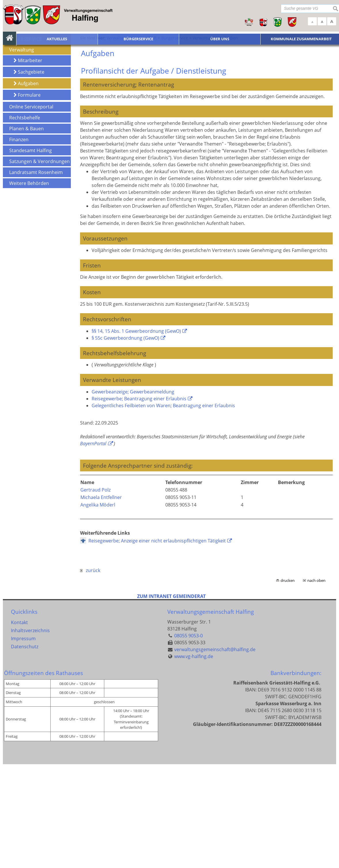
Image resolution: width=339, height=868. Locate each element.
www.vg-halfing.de (194, 760)
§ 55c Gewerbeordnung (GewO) (125, 442)
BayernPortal (93, 547)
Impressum (23, 742)
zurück (90, 674)
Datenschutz (25, 750)
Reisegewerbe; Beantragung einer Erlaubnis (139, 502)
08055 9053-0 (189, 739)
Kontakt (19, 726)
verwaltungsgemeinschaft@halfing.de (215, 753)
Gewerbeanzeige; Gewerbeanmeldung (133, 496)
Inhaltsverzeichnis (30, 734)
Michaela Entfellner (101, 601)
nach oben (316, 685)
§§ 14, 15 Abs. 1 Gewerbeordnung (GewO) (136, 435)
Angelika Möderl (98, 609)
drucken (288, 685)
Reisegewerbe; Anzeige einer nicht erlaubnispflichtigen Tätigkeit (157, 645)
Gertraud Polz (95, 594)
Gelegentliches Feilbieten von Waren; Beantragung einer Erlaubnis (163, 509)
